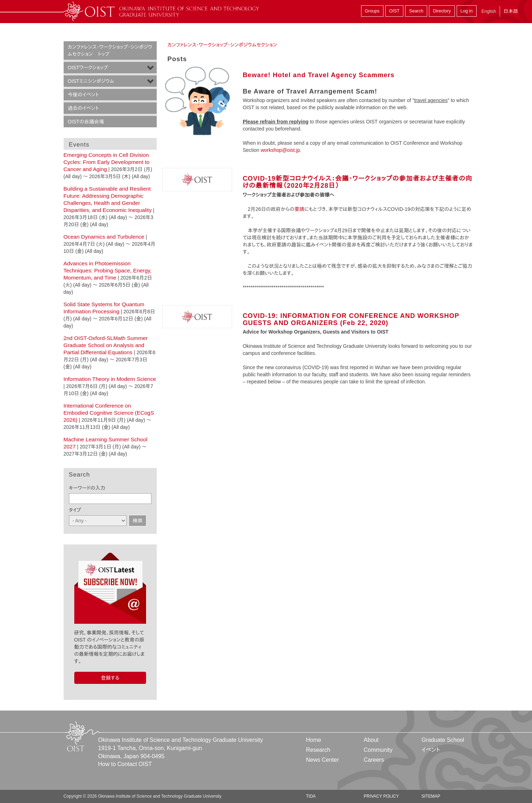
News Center (322, 760)
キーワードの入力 (87, 488)
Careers (374, 760)
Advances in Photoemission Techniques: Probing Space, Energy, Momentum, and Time (108, 270)
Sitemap (431, 796)
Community (378, 750)
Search (416, 11)
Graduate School (443, 740)
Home (314, 740)
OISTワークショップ (88, 68)
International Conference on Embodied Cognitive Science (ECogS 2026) (109, 413)
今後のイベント (84, 95)
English (489, 11)
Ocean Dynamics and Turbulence (104, 237)
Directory (442, 11)
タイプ (75, 510)
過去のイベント (84, 108)
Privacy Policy (381, 796)
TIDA (311, 796)
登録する (110, 678)
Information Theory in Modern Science (110, 379)
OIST (394, 11)
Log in (467, 11)
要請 (299, 209)
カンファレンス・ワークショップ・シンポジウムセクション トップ (110, 50)
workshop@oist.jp (280, 150)
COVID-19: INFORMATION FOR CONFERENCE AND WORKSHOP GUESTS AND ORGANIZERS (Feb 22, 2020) (351, 319)
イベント (431, 750)
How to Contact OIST (125, 764)
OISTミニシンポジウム (91, 81)
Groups (372, 11)
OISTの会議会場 (86, 122)
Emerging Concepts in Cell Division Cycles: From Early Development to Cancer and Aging (107, 162)
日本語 (511, 11)
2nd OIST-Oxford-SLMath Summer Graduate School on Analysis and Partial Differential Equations (106, 345)
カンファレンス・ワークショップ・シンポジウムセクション (222, 45)
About (371, 740)
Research (318, 750)
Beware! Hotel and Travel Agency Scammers (319, 75)
